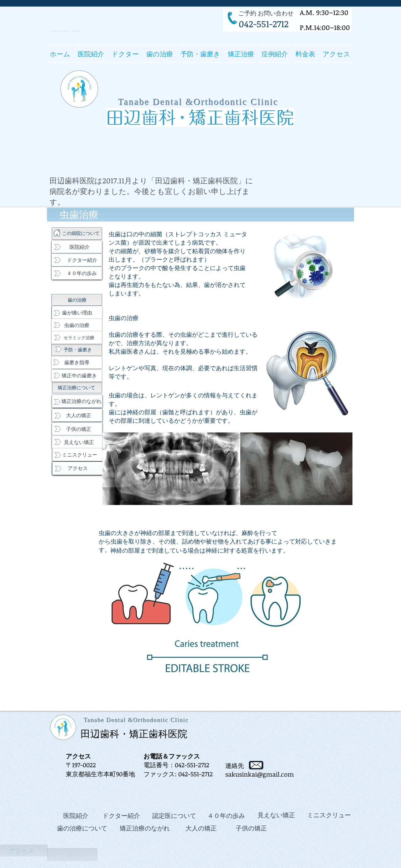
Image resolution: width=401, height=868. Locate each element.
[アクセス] (78, 468)
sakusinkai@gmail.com (260, 774)
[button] (125, 54)
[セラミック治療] (77, 338)
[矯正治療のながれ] (77, 401)
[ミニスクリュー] (77, 455)
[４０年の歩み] (77, 273)
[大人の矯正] (77, 415)
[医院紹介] (77, 247)
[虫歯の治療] (77, 325)
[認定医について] (174, 815)
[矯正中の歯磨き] (77, 375)
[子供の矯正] (77, 429)
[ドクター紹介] (77, 260)
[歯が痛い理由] (77, 313)
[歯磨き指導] (77, 362)
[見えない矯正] (77, 442)
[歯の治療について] (82, 828)
